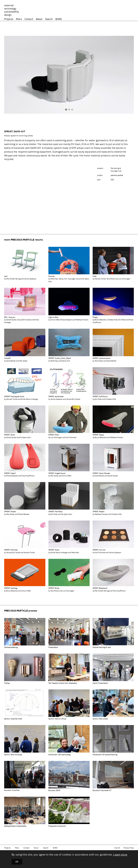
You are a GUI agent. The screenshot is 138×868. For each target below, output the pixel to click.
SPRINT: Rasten (99, 512)
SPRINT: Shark (10, 435)
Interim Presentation (100, 683)
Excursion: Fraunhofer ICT (102, 791)
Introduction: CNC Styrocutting (59, 755)
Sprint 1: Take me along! (13, 755)
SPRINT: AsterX (10, 473)
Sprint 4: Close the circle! (13, 719)
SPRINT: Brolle (54, 588)
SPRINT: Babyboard (100, 588)
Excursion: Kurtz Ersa (12, 790)
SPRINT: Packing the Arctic (14, 397)
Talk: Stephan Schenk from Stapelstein (63, 683)
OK (17, 862)
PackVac (52, 276)
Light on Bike (53, 317)
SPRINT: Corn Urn (99, 550)
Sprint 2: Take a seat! (100, 719)
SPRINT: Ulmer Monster (101, 473)
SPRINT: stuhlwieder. (56, 397)
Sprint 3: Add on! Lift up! (57, 719)
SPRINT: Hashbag (11, 588)
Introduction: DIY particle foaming (105, 755)
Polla (95, 276)
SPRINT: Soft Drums (100, 397)
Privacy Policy (129, 848)
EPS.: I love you (10, 317)
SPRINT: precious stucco (102, 358)
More (19, 19)
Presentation (53, 647)
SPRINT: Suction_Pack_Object (60, 358)
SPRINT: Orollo (54, 550)
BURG (59, 19)
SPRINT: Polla (54, 435)
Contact (29, 19)
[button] (66, 110)
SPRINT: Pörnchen (11, 550)
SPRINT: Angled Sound (57, 473)
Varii (6, 276)
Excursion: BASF (54, 791)
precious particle (117, 175)
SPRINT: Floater (10, 512)
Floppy (95, 317)
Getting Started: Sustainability (15, 826)
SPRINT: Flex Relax (55, 512)
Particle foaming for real (102, 647)
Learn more (120, 855)
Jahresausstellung (11, 647)
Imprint (117, 848)
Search (49, 19)
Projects (9, 19)
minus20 (7, 358)
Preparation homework (57, 826)
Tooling (7, 683)
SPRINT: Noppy (98, 435)
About (39, 19)
